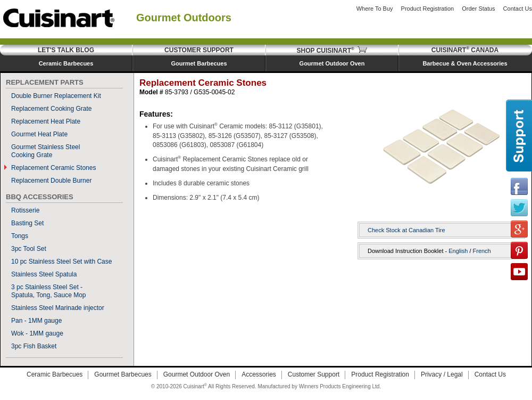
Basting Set (27, 223)
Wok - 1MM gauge (37, 333)
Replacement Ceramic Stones (53, 168)
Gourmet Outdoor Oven (332, 63)
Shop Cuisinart (332, 51)
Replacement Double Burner (51, 181)
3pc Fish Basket (34, 346)
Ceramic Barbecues (66, 63)
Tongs (20, 236)
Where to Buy (375, 9)
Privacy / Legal (442, 374)
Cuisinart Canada (465, 50)
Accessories (259, 374)
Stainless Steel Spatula (44, 274)
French (482, 251)
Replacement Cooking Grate (51, 109)
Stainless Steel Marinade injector (58, 308)
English (458, 251)
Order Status (478, 9)
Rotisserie (25, 210)
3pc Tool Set (29, 249)
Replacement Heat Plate (46, 121)
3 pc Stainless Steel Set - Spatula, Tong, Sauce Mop (49, 291)
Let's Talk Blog (66, 50)
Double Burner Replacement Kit (56, 96)
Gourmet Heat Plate (39, 134)
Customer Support (199, 50)
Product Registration (428, 9)
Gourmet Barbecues (199, 63)
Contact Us (518, 9)
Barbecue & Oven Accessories (465, 63)
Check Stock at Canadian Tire (406, 230)
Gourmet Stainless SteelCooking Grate (45, 151)
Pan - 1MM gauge (36, 321)
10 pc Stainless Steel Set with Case (61, 262)
